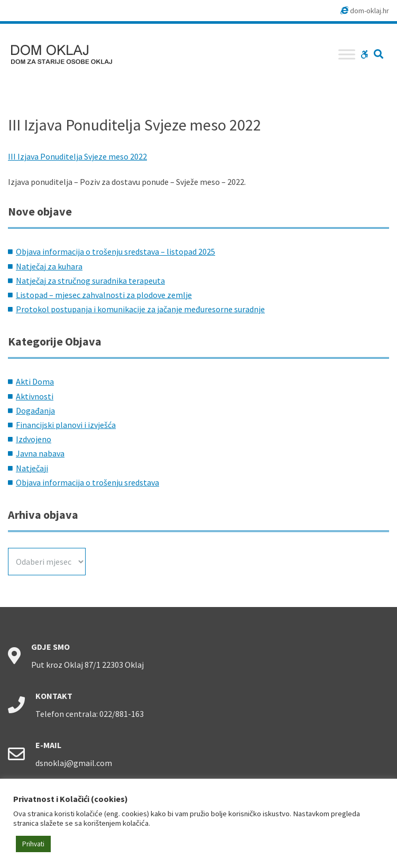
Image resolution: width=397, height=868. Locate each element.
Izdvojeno (34, 439)
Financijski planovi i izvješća (66, 425)
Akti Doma (35, 381)
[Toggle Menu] (347, 54)
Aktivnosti (35, 396)
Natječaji (32, 468)
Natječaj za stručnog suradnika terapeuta (90, 281)
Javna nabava (40, 453)
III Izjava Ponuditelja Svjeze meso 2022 (77, 156)
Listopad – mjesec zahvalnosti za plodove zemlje (104, 295)
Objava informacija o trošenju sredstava (87, 482)
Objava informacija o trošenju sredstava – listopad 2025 (116, 251)
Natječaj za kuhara (49, 266)
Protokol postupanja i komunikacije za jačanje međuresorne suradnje (140, 309)
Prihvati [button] (33, 844)
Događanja (35, 410)
